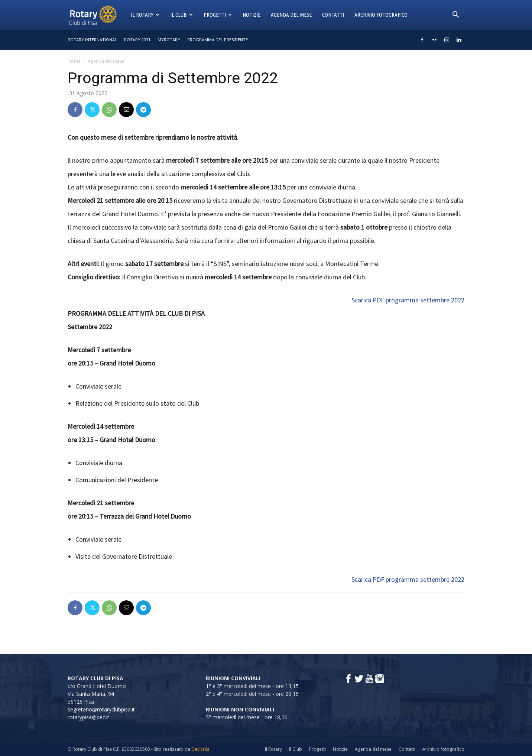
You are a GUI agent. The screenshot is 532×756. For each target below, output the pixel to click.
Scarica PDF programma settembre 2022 (408, 300)
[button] (455, 15)
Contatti (333, 15)
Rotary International (92, 40)
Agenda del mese (291, 15)
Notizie (252, 15)
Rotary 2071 (137, 40)
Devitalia (200, 749)
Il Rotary (145, 15)
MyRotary (169, 40)
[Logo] (97, 15)
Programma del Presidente (218, 40)
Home (74, 61)
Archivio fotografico (381, 15)
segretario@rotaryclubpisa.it (101, 709)
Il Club (181, 15)
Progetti (218, 15)
